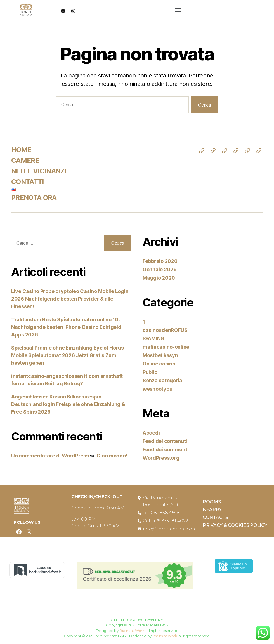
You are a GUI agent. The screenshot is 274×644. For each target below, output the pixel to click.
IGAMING (153, 338)
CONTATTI (28, 182)
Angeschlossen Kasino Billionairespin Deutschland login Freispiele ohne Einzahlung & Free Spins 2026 (68, 404)
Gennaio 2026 (160, 269)
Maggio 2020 (159, 278)
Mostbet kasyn (160, 355)
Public (150, 372)
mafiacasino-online (166, 347)
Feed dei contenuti (165, 441)
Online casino (159, 364)
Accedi (151, 433)
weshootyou (157, 389)
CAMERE (25, 160)
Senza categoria (162, 380)
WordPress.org (161, 458)
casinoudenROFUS (165, 330)
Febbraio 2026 (160, 261)
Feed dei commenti (166, 450)
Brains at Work (132, 631)
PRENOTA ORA (34, 198)
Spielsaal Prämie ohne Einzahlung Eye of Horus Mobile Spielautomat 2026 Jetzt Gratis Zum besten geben (68, 355)
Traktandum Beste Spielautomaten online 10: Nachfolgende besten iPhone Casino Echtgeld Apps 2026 (66, 327)
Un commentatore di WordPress (50, 456)
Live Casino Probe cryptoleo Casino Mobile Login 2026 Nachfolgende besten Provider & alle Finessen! (70, 299)
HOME (21, 150)
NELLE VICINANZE (40, 171)
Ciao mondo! (112, 456)
